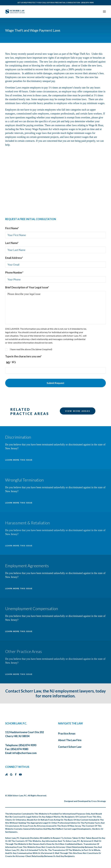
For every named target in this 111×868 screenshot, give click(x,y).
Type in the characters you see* (23, 356)
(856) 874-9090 (87, 3)
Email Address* (14, 258)
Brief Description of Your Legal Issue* (27, 287)
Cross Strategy (98, 801)
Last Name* (12, 243)
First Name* (12, 228)
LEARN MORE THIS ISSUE (19, 460)
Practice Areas (67, 733)
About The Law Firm (70, 740)
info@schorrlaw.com (24, 753)
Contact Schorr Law (70, 747)
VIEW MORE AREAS (78, 411)
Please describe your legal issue (55, 308)
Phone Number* (14, 272)
